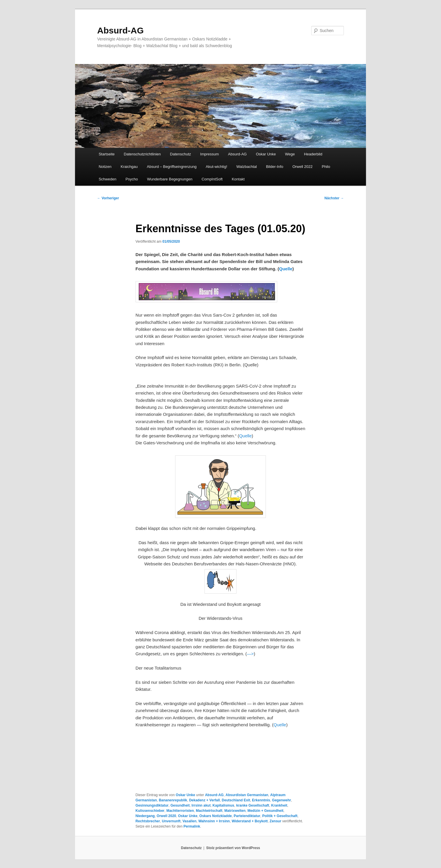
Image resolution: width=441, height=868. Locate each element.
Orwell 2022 (302, 167)
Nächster (334, 198)
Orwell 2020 (167, 816)
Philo (326, 167)
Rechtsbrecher (148, 821)
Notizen (105, 167)
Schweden (107, 179)
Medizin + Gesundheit (266, 811)
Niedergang (145, 816)
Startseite (107, 154)
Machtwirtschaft (209, 811)
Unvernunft (171, 821)
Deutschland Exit (236, 800)
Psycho (132, 179)
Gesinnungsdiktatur (152, 805)
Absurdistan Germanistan (247, 795)
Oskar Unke (266, 154)
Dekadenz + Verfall (205, 800)
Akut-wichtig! (216, 167)
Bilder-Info (274, 167)
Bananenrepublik (173, 800)
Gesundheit (180, 805)
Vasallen (189, 821)
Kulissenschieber (150, 811)
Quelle (286, 269)
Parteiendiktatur (247, 816)
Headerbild (313, 154)
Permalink (192, 826)
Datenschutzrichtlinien (142, 154)
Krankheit (279, 805)
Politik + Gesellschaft (280, 816)
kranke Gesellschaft (253, 805)
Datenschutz (180, 154)
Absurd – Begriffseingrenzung (172, 167)
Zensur (275, 821)
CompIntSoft (212, 179)
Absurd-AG (120, 30)
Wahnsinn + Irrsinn (214, 821)
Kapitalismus (224, 805)
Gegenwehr (281, 800)
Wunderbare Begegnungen (170, 179)
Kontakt (238, 179)
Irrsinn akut (201, 805)
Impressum (209, 154)
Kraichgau (129, 167)
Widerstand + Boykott (250, 821)
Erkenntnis (261, 800)
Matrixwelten (235, 811)
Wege (290, 154)
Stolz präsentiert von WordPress (233, 848)
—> (250, 654)
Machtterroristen (180, 811)
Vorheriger (108, 198)
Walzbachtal (247, 167)
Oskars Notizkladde (215, 816)
